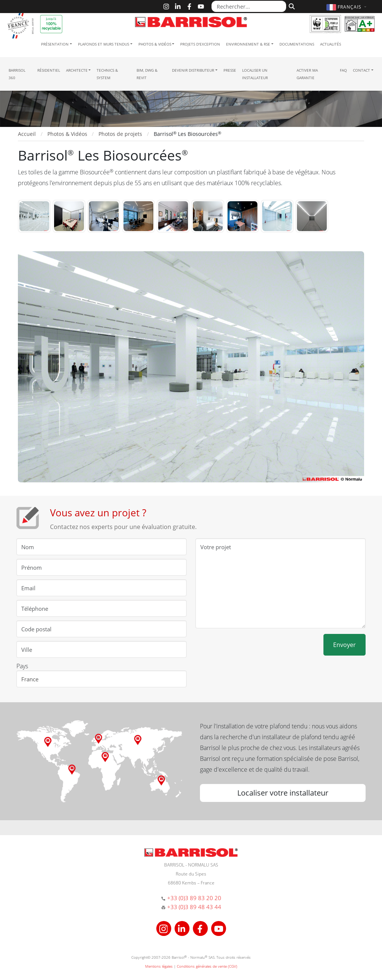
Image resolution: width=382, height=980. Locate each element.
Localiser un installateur (255, 74)
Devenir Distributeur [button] (193, 70)
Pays (22, 666)
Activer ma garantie (307, 74)
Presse (230, 70)
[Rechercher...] (249, 6)
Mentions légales (159, 966)
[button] (347, 7)
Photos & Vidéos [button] (155, 44)
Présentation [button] (55, 44)
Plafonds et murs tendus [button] (104, 44)
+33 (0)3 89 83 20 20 (194, 898)
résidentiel (49, 70)
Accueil (27, 134)
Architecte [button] (77, 70)
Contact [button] (361, 70)
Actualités (331, 44)
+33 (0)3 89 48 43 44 (194, 907)
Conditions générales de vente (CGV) (207, 966)
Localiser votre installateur (283, 793)
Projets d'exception (200, 44)
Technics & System (107, 74)
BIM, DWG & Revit (147, 74)
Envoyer (345, 645)
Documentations (297, 44)
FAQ (343, 70)
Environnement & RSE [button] (248, 44)
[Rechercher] (291, 6)
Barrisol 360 (17, 74)
